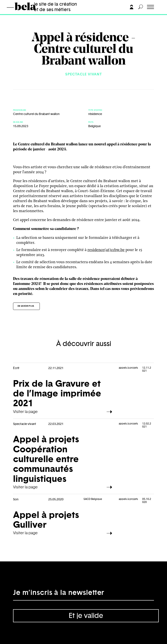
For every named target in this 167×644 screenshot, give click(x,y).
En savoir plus (26, 306)
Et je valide (86, 616)
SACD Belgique (93, 499)
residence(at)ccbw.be (106, 250)
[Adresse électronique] (83, 594)
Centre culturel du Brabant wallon (36, 114)
